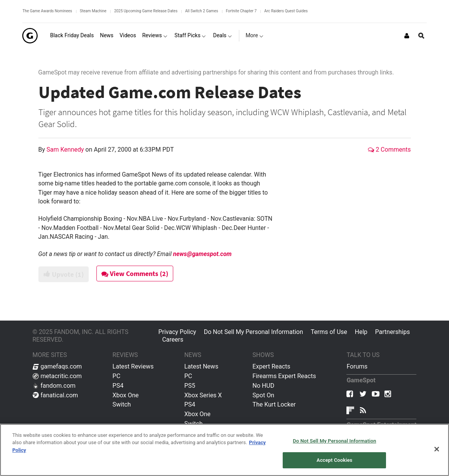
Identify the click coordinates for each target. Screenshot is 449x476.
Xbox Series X (203, 395)
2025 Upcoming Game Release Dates (146, 11)
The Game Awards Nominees (47, 11)
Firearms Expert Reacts (284, 376)
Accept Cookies (334, 460)
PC (117, 376)
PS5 (190, 386)
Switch (122, 404)
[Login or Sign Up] (407, 36)
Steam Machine (93, 11)
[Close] (437, 449)
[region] (224, 450)
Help (361, 332)
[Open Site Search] (421, 36)
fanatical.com (56, 395)
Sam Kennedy (66, 150)
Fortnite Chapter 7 (241, 11)
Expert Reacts (271, 366)
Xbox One (126, 395)
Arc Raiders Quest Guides (286, 11)
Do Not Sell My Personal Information (253, 332)
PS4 (118, 386)
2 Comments (389, 150)
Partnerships (393, 332)
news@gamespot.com (202, 254)
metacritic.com (57, 376)
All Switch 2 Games (202, 11)
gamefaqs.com (57, 366)
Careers (173, 340)
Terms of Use (329, 332)
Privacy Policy (177, 332)
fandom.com (54, 386)
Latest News (201, 366)
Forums (357, 366)
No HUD (263, 386)
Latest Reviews (133, 366)
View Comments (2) (135, 274)
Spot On (263, 395)
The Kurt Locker (274, 404)
